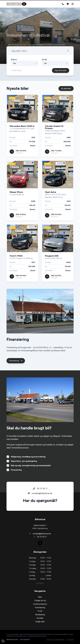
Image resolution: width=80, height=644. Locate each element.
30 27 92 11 (40, 490)
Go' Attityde (70, 640)
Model (44, 61)
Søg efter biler (61, 72)
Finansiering (16, 362)
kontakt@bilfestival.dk (40, 495)
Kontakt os (40, 583)
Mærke (14, 61)
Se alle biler (66, 90)
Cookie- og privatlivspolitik (55, 640)
